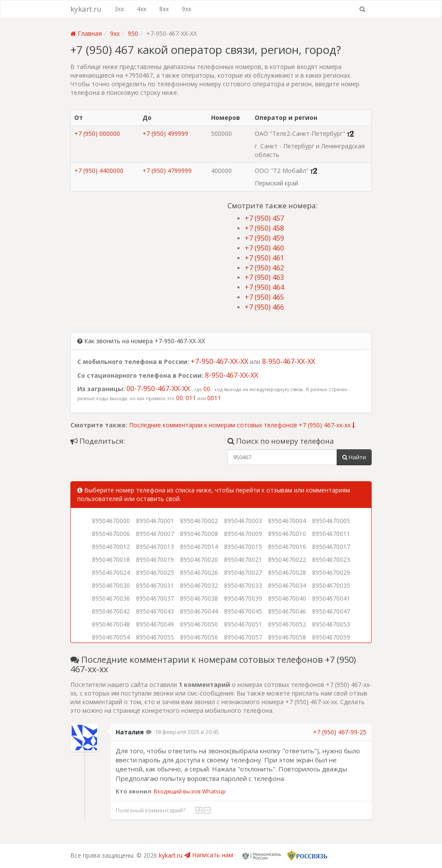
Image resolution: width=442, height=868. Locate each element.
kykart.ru (86, 9)
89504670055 (155, 637)
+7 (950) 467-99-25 (340, 732)
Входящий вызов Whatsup (190, 791)
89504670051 (243, 624)
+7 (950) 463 (264, 277)
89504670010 (287, 534)
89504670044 (199, 611)
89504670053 (331, 624)
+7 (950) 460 (264, 248)
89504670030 (111, 585)
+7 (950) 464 (264, 287)
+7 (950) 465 (264, 297)
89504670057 (243, 637)
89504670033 (243, 585)
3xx (119, 9)
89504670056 (199, 637)
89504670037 (155, 598)
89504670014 (199, 547)
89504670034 (287, 585)
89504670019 (155, 559)
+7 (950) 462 (264, 268)
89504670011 (331, 534)
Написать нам (209, 855)
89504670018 (111, 559)
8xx (164, 9)
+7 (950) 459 (264, 238)
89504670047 (331, 611)
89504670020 (199, 559)
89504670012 (111, 547)
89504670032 (199, 585)
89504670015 (243, 547)
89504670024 (111, 572)
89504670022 (287, 559)
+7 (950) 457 (264, 218)
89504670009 (243, 534)
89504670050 (199, 624)
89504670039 (243, 598)
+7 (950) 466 (264, 307)
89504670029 (331, 572)
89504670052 (287, 624)
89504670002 (199, 521)
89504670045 (243, 611)
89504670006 (111, 534)
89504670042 (111, 611)
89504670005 (331, 521)
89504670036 (111, 598)
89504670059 (331, 637)
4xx (142, 9)
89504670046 (287, 611)
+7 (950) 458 (264, 228)
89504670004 (287, 521)
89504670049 (155, 624)
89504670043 (155, 611)
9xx (186, 9)
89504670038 (199, 598)
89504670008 (199, 534)
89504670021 (243, 559)
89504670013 (155, 547)
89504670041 (331, 598)
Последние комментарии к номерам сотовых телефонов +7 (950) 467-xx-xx (242, 425)
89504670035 (331, 585)
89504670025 (155, 572)
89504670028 (287, 572)
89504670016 (287, 547)
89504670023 (331, 559)
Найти (354, 457)
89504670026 (199, 572)
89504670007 (155, 534)
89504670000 (111, 521)
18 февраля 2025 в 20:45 (187, 732)
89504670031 (155, 585)
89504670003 (243, 521)
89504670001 (155, 521)
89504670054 (111, 637)
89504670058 (287, 637)
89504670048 (111, 624)
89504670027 (243, 572)
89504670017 (331, 547)
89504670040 (287, 598)
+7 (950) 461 (264, 258)
